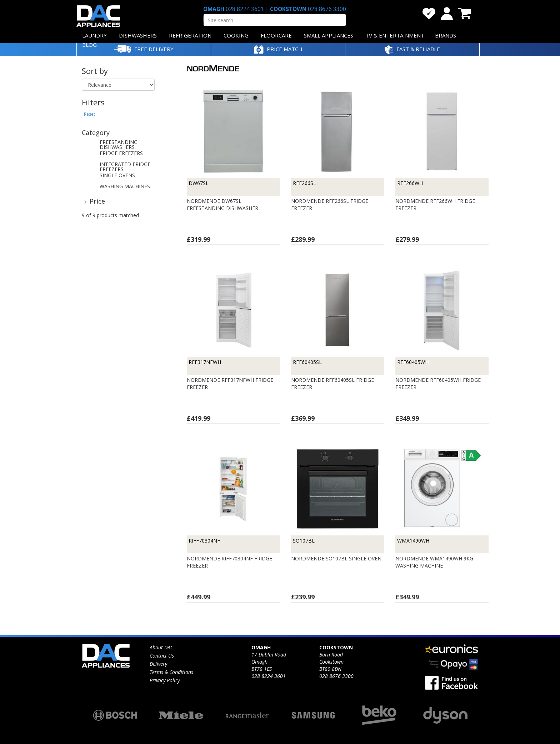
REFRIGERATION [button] (190, 35)
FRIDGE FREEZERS (121, 154)
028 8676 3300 (326, 9)
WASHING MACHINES (125, 187)
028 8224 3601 (245, 9)
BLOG (89, 45)
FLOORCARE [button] (276, 35)
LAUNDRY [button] (94, 35)
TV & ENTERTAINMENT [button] (395, 35)
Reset (89, 114)
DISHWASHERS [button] (138, 35)
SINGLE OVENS (117, 176)
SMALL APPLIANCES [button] (329, 35)
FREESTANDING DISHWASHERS (119, 145)
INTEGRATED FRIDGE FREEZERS (125, 167)
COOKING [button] (236, 35)
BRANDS (446, 35)
